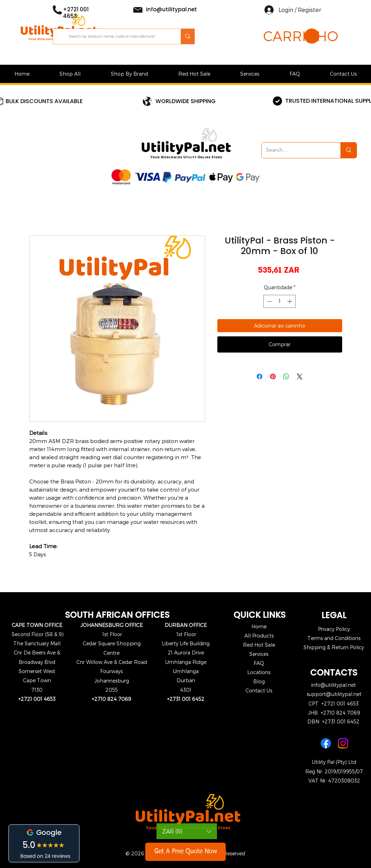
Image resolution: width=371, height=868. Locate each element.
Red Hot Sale (259, 645)
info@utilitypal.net (334, 685)
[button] (291, 36)
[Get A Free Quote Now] (185, 852)
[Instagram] (343, 743)
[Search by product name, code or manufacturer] (117, 36)
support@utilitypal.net (334, 694)
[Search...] (296, 150)
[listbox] (187, 831)
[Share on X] (300, 376)
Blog (259, 681)
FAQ (259, 663)
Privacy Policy (334, 629)
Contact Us (259, 690)
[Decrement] (269, 301)
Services (259, 654)
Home (259, 626)
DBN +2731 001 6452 (333, 721)
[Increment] (290, 301)
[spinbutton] (280, 301)
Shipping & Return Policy (334, 647)
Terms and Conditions (334, 638)
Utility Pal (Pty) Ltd (334, 762)
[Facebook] (326, 743)
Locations (259, 672)
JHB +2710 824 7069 (334, 713)
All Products (259, 636)
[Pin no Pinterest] (273, 376)
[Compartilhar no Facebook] (260, 376)
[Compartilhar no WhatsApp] (286, 376)
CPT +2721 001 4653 (334, 704)
